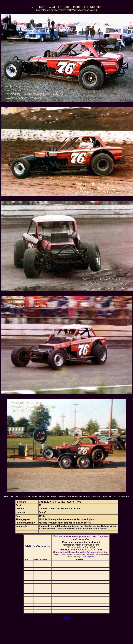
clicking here (89, 556)
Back (66, 618)
